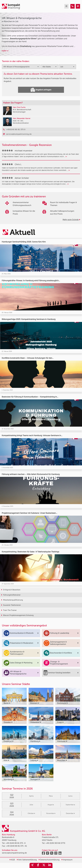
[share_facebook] (38, 865)
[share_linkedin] (50, 865)
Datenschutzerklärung (49, 860)
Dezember (70, 813)
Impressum (67, 860)
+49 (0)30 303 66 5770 (55, 843)
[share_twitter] (44, 865)
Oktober (31, 813)
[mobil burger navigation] (66, 6)
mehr (5, 51)
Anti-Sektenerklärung (27, 860)
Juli (31, 805)
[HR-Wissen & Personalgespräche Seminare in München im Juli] (73, 6)
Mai (51, 796)
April (31, 796)
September (70, 805)
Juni (70, 796)
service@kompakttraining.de (14, 853)
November (51, 813)
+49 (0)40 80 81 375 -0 (16, 843)
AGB (12, 860)
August (51, 805)
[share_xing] (32, 865)
